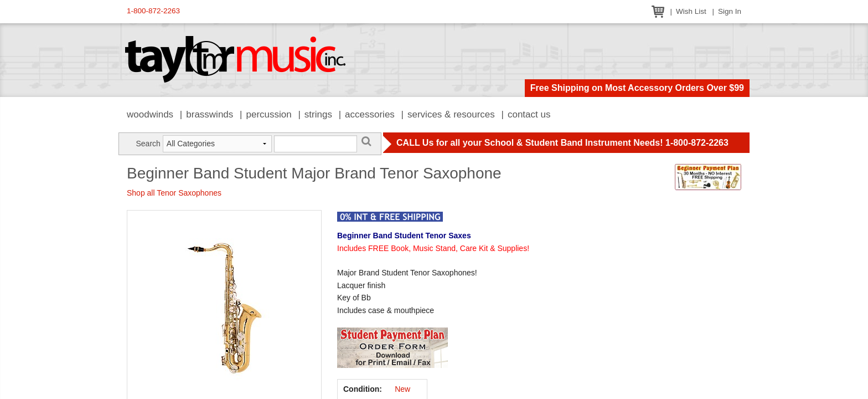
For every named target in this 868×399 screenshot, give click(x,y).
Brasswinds (210, 114)
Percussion (268, 114)
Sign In (730, 11)
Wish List (691, 11)
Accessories (370, 114)
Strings (318, 114)
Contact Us (529, 114)
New (402, 389)
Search (148, 144)
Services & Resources (451, 114)
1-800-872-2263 (153, 11)
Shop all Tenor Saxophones (174, 193)
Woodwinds (150, 114)
